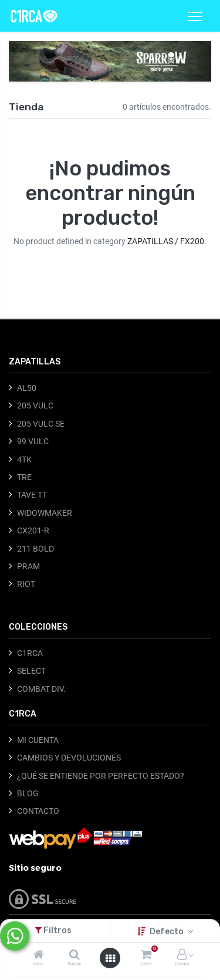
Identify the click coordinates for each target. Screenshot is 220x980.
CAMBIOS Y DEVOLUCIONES (69, 758)
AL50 (27, 388)
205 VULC (35, 405)
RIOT (26, 584)
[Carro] (146, 955)
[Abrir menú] (110, 958)
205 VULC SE (41, 424)
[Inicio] (39, 955)
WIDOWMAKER (45, 513)
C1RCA (30, 653)
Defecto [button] (167, 932)
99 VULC (33, 441)
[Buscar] (75, 955)
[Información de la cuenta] (182, 955)
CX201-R (33, 530)
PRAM (28, 566)
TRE (24, 477)
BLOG (28, 793)
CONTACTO (38, 811)
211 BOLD (35, 549)
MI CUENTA (38, 740)
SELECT (31, 671)
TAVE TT (32, 495)
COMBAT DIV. (41, 689)
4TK (24, 459)
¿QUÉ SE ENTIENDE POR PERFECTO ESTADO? (101, 776)
